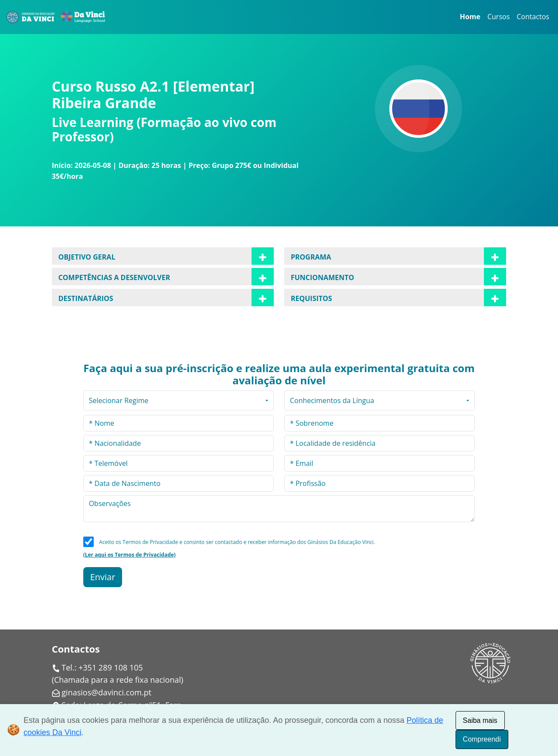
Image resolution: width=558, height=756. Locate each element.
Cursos (498, 17)
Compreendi (482, 739)
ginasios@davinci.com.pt (106, 692)
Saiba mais (480, 720)
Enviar (103, 577)
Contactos (533, 17)
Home (470, 17)
